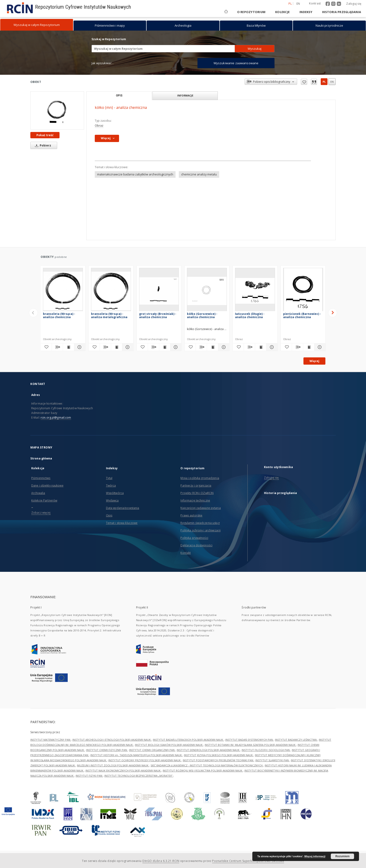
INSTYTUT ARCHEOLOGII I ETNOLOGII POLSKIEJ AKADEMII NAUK (112, 740)
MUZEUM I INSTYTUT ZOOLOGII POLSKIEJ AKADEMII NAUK (113, 765)
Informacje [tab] (185, 95)
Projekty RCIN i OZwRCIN (197, 493)
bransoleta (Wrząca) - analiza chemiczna (59, 315)
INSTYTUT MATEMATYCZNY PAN (51, 740)
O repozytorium (251, 12)
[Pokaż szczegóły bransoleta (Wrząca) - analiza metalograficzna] (127, 347)
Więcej (314, 361)
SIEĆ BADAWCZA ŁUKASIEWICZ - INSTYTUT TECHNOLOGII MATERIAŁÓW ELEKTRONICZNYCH (207, 765)
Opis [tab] (119, 96)
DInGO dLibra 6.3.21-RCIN (161, 861)
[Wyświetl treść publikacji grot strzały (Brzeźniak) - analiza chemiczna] (165, 347)
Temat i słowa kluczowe (122, 523)
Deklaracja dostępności (196, 545)
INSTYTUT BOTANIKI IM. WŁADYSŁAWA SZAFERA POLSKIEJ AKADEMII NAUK (250, 745)
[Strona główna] (226, 12)
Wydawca (112, 500)
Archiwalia (38, 493)
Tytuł (109, 478)
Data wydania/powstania (123, 508)
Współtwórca (115, 493)
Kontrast (315, 3)
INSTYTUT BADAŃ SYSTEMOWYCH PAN (249, 740)
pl (324, 82)
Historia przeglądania (342, 12)
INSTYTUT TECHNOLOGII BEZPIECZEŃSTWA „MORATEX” (139, 776)
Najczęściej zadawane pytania (201, 508)
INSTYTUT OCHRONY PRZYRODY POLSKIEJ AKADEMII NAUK (145, 760)
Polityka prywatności (194, 538)
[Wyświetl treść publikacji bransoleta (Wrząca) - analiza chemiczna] (69, 347)
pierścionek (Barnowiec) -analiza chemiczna (302, 315)
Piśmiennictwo (41, 478)
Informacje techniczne (195, 500)
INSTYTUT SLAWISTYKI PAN (272, 760)
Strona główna (41, 458)
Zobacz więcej (41, 513)
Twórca (111, 486)
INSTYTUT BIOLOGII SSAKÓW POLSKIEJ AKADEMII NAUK (169, 745)
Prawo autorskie (191, 515)
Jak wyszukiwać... (103, 63)
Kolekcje (282, 12)
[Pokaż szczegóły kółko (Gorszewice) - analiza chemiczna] (223, 347)
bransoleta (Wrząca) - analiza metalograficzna (109, 315)
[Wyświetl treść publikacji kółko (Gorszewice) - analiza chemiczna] (213, 347)
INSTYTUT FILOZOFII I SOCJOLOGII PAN (266, 750)
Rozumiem (343, 856)
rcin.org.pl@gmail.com (56, 418)
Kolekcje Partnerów (44, 500)
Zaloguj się (354, 4)
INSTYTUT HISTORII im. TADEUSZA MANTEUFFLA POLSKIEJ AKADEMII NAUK (136, 755)
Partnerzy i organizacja (196, 486)
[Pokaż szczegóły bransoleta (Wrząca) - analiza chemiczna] (79, 347)
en (332, 82)
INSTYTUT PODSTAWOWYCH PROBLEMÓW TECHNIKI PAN (218, 760)
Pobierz (42, 145)
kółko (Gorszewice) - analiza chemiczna (202, 315)
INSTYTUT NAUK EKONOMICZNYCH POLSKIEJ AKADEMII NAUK (123, 770)
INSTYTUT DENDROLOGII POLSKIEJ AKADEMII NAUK (208, 750)
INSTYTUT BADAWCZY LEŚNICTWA (296, 740)
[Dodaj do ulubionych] (46, 347)
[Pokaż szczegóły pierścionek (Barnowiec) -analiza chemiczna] (319, 347)
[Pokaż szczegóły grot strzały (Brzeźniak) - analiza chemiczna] (175, 347)
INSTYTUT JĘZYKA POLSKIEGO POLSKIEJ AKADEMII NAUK (219, 755)
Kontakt (186, 553)
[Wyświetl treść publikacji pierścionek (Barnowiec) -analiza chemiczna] (309, 347)
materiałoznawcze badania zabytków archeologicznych (135, 174)
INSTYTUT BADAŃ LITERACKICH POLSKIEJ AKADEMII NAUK (188, 740)
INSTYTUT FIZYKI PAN (89, 776)
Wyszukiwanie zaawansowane (236, 63)
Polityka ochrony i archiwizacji (201, 530)
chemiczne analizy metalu (199, 174)
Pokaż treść (45, 135)
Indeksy (306, 12)
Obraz (99, 126)
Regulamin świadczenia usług (200, 523)
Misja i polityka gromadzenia (200, 478)
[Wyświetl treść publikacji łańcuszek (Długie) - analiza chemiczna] (261, 347)
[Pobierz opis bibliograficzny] (57, 347)
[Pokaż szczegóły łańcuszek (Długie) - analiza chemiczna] (271, 347)
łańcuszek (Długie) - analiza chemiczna (250, 315)
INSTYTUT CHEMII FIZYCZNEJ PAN (107, 750)
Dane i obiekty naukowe (47, 486)
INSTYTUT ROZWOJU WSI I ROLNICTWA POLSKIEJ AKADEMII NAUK (203, 770)
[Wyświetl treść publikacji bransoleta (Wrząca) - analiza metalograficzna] (117, 347)
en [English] (298, 4)
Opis (109, 515)
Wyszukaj (255, 49)
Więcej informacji (315, 856)
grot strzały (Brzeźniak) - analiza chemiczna (158, 315)
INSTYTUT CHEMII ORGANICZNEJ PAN (152, 750)
